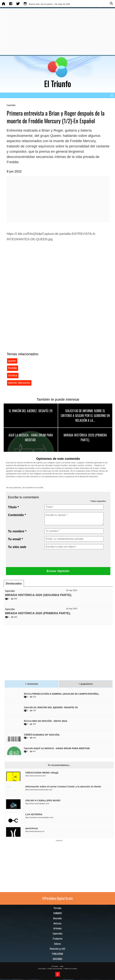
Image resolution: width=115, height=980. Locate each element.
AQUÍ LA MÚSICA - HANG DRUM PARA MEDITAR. (31, 437)
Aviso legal (42, 969)
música (13, 375)
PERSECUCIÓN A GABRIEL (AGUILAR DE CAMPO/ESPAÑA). (66, 694)
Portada (57, 908)
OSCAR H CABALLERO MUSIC (43, 800)
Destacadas (14, 584)
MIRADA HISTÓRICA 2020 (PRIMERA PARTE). (85, 437)
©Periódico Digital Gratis (57, 898)
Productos (58, 938)
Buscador (58, 918)
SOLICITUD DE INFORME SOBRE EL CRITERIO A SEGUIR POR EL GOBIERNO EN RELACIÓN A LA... (85, 416)
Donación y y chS (57, 949)
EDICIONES (58, 959)
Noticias (57, 923)
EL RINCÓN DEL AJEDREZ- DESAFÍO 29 (31, 411)
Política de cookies (71, 969)
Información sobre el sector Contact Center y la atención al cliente (63, 786)
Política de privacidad (55, 969)
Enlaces (57, 944)
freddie (13, 368)
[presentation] (69, 558)
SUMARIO (57, 913)
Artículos (57, 928)
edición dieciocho (19, 383)
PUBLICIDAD (57, 954)
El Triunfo (55, 966)
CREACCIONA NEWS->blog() (42, 773)
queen (12, 361)
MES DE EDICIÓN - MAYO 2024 (50, 721)
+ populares (86, 684)
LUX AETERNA (34, 814)
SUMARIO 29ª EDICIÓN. (46, 735)
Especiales (11, 105)
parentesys (32, 828)
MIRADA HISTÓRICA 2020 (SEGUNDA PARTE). (39, 595)
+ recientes (31, 684)
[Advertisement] (57, 32)
